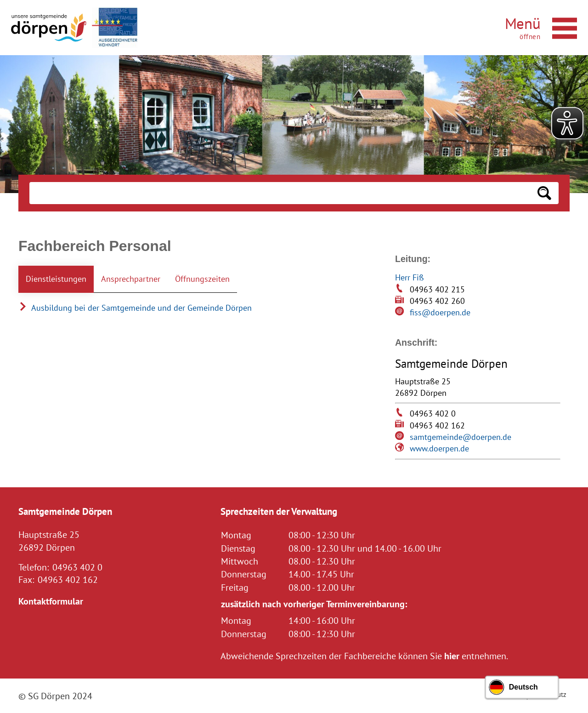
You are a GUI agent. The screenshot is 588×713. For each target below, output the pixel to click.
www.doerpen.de (439, 448)
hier (452, 656)
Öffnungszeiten (202, 279)
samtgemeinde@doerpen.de (461, 437)
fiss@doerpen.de (440, 312)
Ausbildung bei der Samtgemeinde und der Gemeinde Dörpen (135, 308)
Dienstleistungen (56, 279)
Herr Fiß (410, 277)
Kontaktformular (51, 601)
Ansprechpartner (131, 279)
